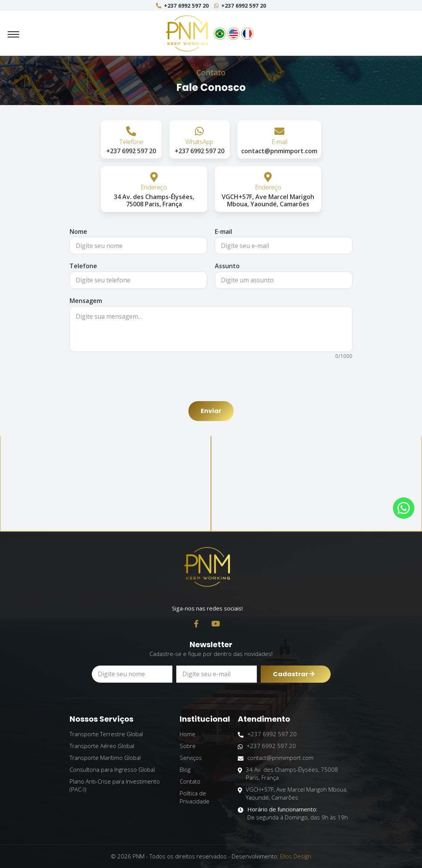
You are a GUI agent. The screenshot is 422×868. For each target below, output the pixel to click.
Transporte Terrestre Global (106, 734)
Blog (185, 769)
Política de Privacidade (195, 797)
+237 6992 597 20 (182, 6)
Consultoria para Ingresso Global (112, 769)
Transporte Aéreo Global (102, 746)
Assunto (227, 266)
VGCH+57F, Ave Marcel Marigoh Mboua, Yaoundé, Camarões (293, 794)
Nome (78, 232)
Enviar (211, 411)
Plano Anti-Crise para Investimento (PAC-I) (115, 785)
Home (187, 734)
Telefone (83, 266)
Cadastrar (294, 678)
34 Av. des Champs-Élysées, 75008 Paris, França (288, 774)
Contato (190, 781)
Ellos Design (296, 856)
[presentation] (211, 377)
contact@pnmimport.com (276, 758)
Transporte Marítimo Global (105, 758)
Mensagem (86, 301)
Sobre (188, 746)
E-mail (223, 232)
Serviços (191, 758)
